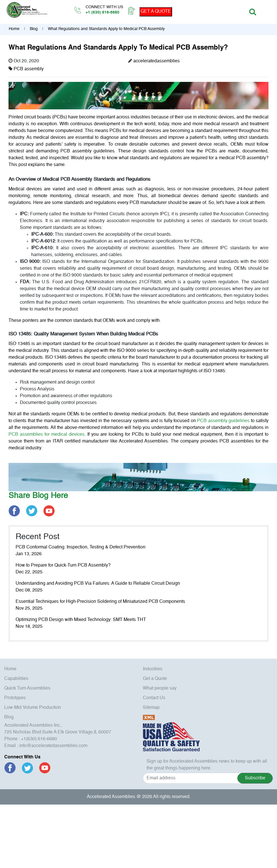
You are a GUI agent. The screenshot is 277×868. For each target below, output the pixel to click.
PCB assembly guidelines (223, 421)
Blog (34, 29)
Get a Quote (155, 679)
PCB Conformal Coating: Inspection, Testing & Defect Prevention (81, 547)
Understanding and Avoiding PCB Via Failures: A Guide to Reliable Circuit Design (98, 584)
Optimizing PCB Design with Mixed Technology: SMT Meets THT (81, 620)
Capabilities (16, 679)
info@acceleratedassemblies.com (53, 746)
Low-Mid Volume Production (33, 708)
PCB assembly (29, 69)
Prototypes (15, 698)
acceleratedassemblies (157, 61)
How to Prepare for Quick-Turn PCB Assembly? (63, 565)
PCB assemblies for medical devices (46, 435)
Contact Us (154, 698)
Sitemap (151, 708)
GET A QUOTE (156, 12)
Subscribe (255, 778)
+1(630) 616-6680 (39, 739)
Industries (153, 669)
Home (14, 29)
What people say (160, 688)
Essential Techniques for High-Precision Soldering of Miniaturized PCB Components (100, 602)
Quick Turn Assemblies (27, 688)
